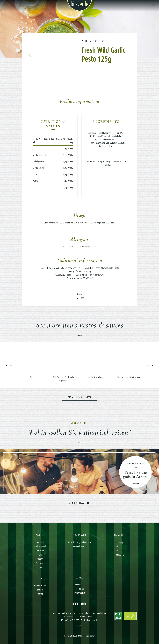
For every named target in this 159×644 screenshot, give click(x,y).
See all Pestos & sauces (79, 397)
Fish (40, 567)
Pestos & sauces (93, 41)
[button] (30, 55)
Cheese (40, 559)
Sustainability (119, 555)
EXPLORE (40, 578)
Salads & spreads (40, 546)
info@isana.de (92, 620)
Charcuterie (40, 563)
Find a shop (79, 589)
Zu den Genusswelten (79, 503)
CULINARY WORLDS (79, 535)
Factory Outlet (79, 593)
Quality (119, 551)
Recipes (40, 590)
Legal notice (78, 636)
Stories (40, 594)
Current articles (40, 586)
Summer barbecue (79, 546)
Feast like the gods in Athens (79, 542)
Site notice (68, 636)
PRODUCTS (40, 535)
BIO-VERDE (119, 535)
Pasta (40, 555)
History (119, 546)
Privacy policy (89, 636)
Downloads (79, 585)
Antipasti (40, 542)
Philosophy (119, 542)
